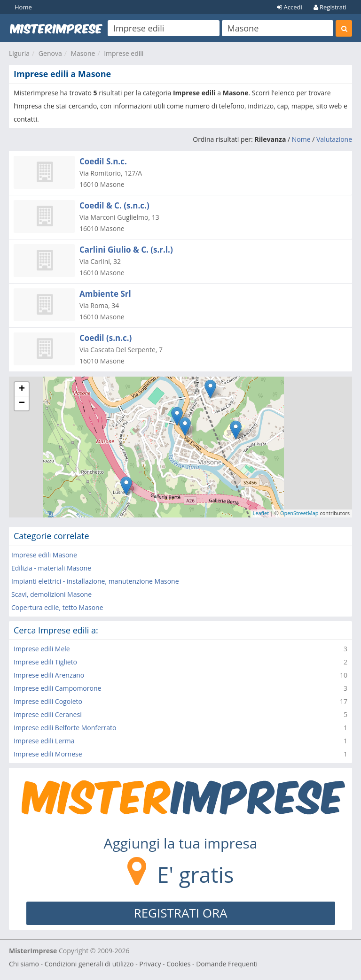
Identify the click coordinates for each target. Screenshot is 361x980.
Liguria (19, 53)
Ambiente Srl (105, 294)
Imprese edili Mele (42, 649)
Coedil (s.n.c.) (106, 338)
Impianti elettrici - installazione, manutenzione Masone (95, 581)
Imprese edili (124, 53)
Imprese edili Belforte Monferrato (65, 728)
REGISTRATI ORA (181, 913)
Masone (83, 53)
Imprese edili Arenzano (49, 675)
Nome (301, 139)
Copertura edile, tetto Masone (57, 607)
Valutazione (334, 139)
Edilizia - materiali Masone (51, 568)
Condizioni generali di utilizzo (89, 964)
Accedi (290, 7)
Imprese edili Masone (44, 555)
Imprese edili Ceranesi (48, 714)
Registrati (330, 7)
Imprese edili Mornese (48, 754)
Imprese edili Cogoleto (48, 701)
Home (23, 7)
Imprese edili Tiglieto (45, 662)
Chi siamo (24, 964)
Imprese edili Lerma (44, 741)
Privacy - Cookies (165, 964)
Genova (50, 53)
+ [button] (22, 389)
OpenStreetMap (299, 513)
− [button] (22, 403)
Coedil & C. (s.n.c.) (114, 205)
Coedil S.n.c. (103, 161)
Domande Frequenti (227, 964)
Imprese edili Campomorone (57, 688)
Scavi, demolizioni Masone (51, 594)
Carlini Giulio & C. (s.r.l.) (126, 250)
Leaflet (261, 513)
